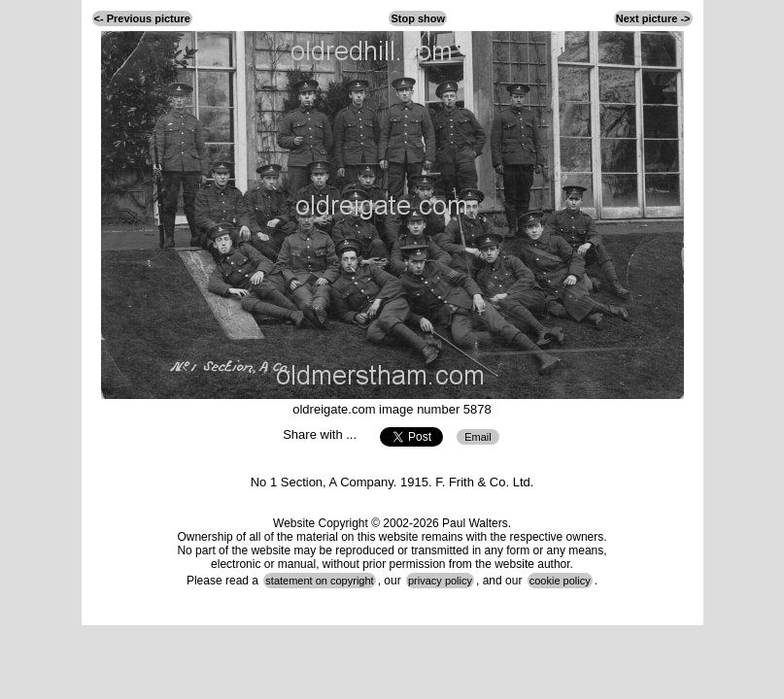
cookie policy (560, 581)
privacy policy (440, 581)
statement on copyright (319, 581)
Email (478, 437)
